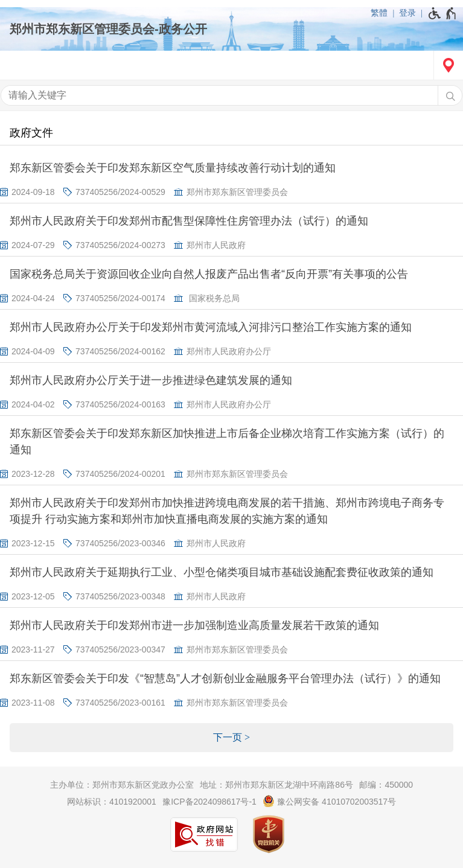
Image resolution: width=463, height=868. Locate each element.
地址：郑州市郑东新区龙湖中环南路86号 (276, 785)
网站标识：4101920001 (112, 802)
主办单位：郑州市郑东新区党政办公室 (122, 785)
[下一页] (231, 738)
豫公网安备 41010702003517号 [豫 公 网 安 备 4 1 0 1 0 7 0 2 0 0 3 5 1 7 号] (329, 801)
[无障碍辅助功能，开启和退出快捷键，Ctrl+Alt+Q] (443, 13)
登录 (407, 13)
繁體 (379, 13)
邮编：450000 (386, 785)
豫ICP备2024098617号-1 (209, 802)
